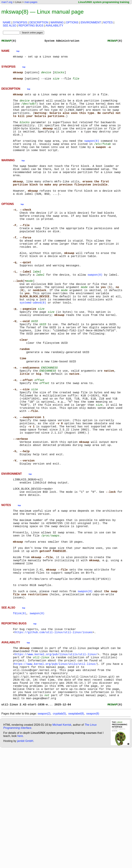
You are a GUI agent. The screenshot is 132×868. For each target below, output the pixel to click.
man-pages (31, 2)
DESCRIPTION (39, 22)
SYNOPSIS (20, 22)
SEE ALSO (9, 26)
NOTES (108, 22)
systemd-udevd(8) (33, 347)
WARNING (57, 22)
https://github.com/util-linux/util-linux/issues (54, 739)
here (20, 855)
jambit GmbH (25, 860)
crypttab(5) (59, 833)
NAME (7, 22)
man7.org (7, 2)
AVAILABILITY (54, 26)
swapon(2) (44, 833)
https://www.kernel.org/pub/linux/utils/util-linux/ (56, 763)
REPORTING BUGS (31, 26)
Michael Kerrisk (62, 844)
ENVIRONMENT (91, 22)
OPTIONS (72, 22)
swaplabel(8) (76, 833)
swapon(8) (92, 155)
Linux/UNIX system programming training (104, 2)
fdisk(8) (20, 718)
